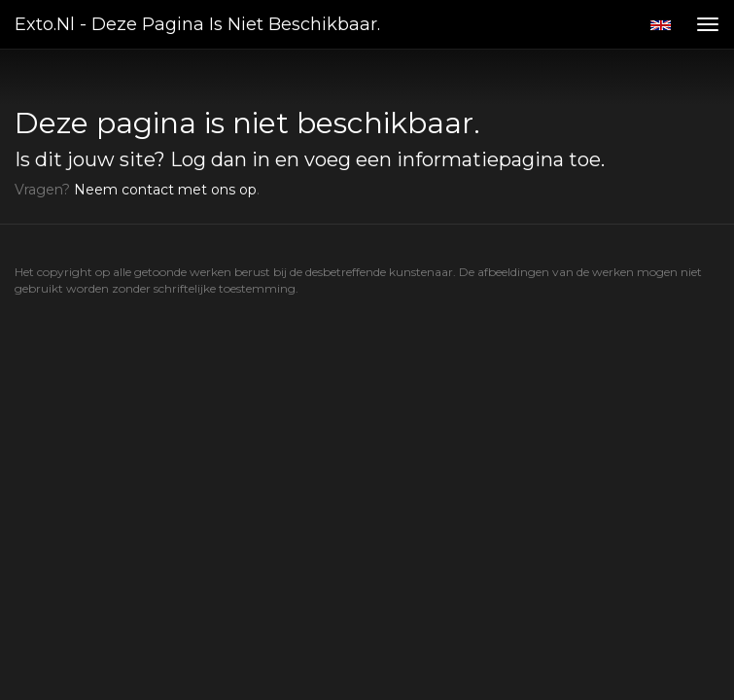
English (661, 25)
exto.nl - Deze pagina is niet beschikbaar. (197, 24)
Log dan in (220, 159)
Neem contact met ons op (165, 190)
